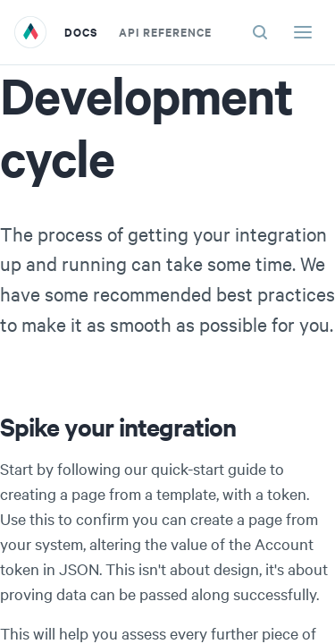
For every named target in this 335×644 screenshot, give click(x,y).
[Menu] (303, 32)
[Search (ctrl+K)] (260, 32)
